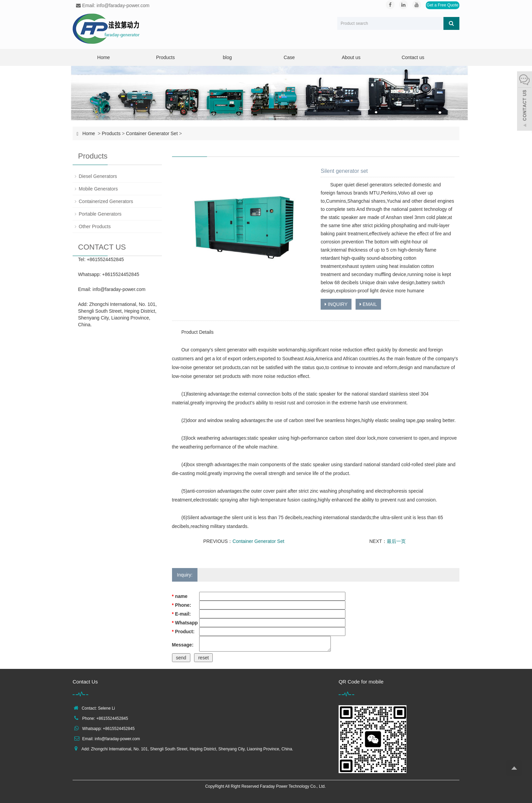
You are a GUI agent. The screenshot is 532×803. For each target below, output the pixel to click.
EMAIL (368, 304)
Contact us (413, 57)
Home (104, 57)
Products (165, 57)
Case (289, 57)
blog (227, 57)
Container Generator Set (152, 133)
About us (351, 57)
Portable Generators (100, 214)
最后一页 (396, 541)
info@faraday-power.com (119, 289)
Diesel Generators (98, 176)
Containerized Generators (106, 201)
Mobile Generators (98, 189)
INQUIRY (336, 304)
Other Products (95, 226)
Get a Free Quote (443, 5)
